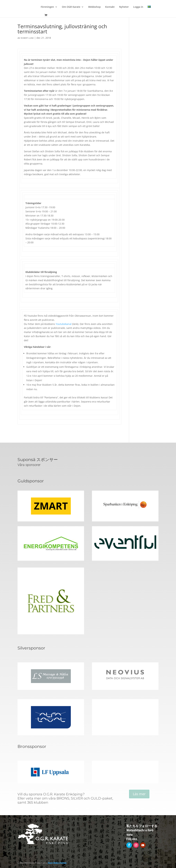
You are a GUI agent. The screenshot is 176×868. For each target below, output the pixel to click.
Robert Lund (27, 38)
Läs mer (139, 794)
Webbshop (94, 7)
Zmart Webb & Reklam (57, 863)
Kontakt (110, 7)
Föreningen (47, 7)
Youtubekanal (64, 324)
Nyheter (124, 7)
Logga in (138, 7)
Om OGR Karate (71, 7)
